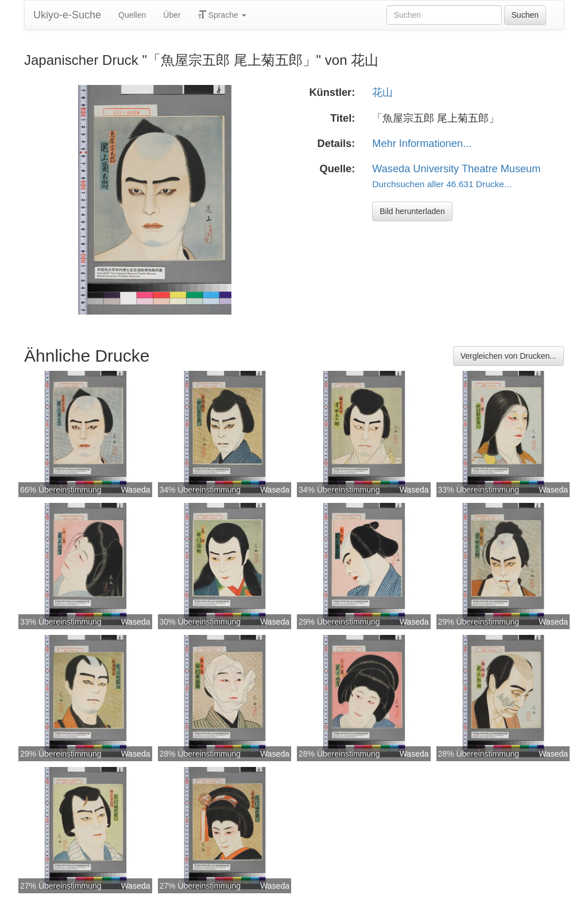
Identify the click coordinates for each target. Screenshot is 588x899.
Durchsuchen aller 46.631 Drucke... (442, 184)
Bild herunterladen (412, 211)
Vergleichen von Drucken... (508, 356)
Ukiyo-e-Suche (67, 15)
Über (172, 15)
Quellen (132, 15)
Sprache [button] (222, 15)
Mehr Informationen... (422, 144)
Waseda (136, 490)
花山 (382, 92)
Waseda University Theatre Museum (456, 169)
